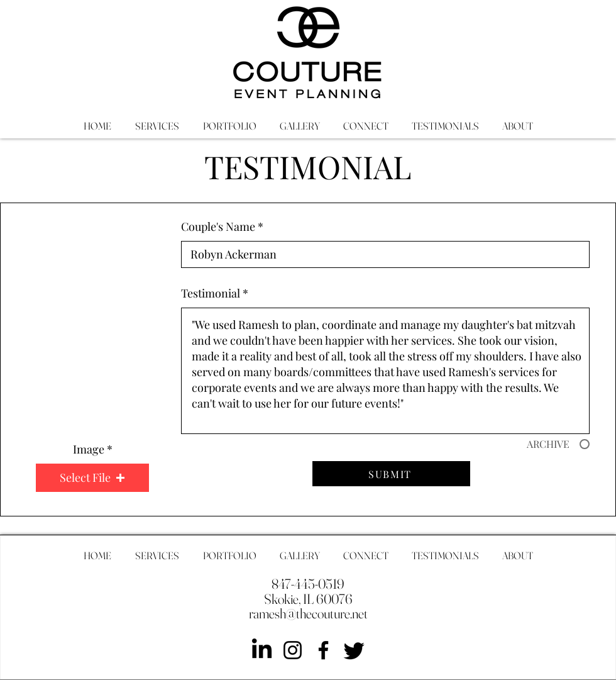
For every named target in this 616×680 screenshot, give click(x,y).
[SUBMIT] (391, 474)
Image (89, 449)
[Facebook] (323, 650)
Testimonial (211, 293)
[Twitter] (354, 650)
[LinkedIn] (262, 650)
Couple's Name (218, 226)
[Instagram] (293, 650)
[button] (92, 478)
